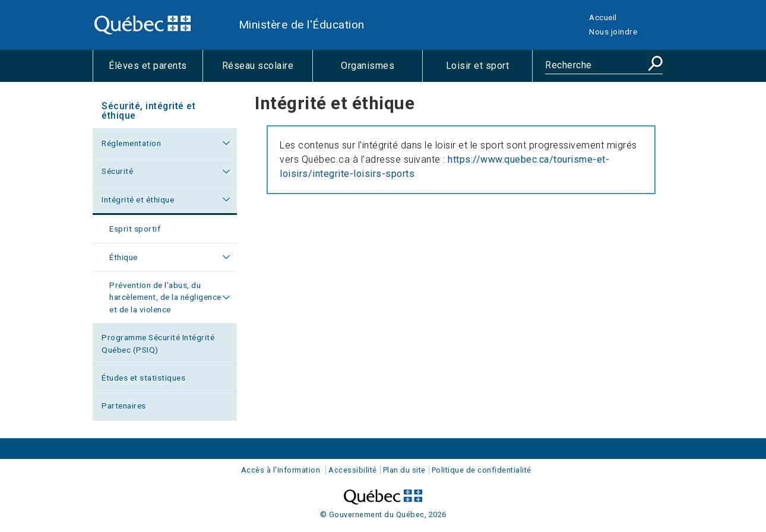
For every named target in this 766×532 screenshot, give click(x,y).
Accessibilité (353, 470)
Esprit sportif (135, 229)
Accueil (603, 17)
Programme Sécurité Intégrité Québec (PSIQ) (158, 343)
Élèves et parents (156, 71)
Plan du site (404, 470)
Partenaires (124, 406)
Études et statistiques (143, 378)
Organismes (382, 71)
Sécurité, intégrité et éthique (148, 111)
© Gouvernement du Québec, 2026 (383, 514)
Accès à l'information (281, 470)
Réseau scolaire (267, 71)
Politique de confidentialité (482, 470)
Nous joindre (613, 31)
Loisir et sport (489, 71)
